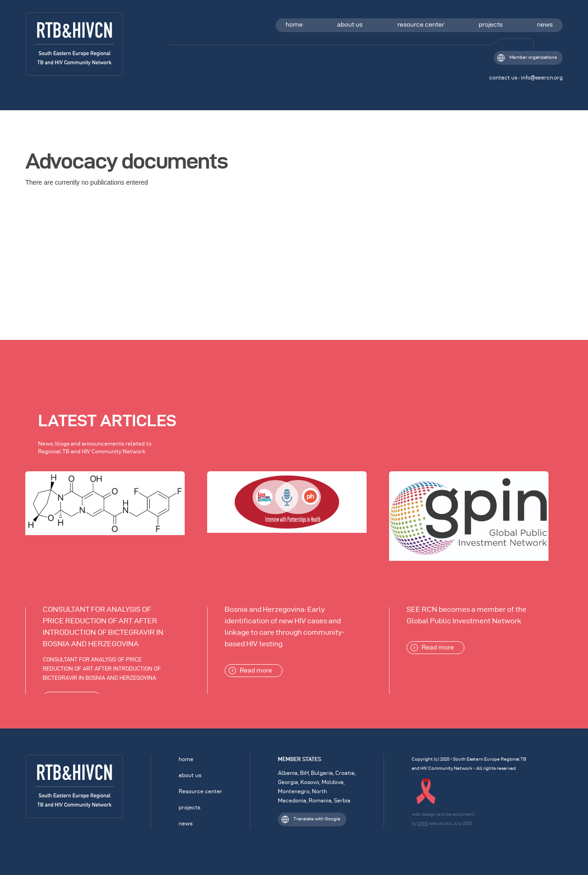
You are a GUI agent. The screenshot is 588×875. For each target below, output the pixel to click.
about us (350, 25)
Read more (250, 671)
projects (491, 25)
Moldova (333, 782)
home (294, 25)
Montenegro (294, 791)
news (545, 25)
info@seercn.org (542, 77)
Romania (320, 800)
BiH (304, 773)
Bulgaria (322, 773)
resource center (421, 25)
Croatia (345, 773)
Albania (288, 773)
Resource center (201, 791)
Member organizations (527, 58)
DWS (423, 823)
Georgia (288, 782)
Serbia (342, 800)
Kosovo (310, 782)
